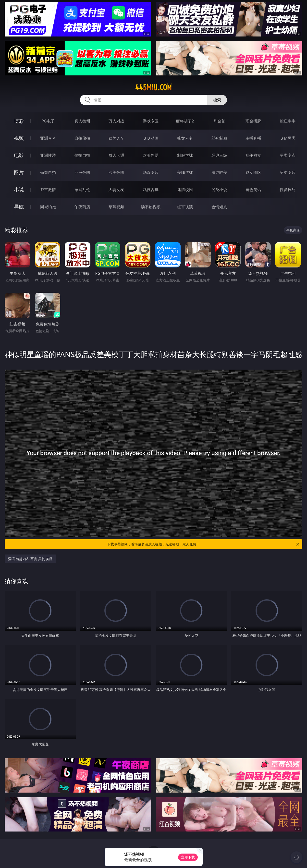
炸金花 (219, 121)
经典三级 (219, 155)
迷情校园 (185, 190)
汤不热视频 (151, 207)
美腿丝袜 (185, 172)
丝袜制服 (219, 138)
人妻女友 (116, 190)
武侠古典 (151, 190)
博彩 (19, 121)
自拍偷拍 (82, 138)
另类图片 (288, 172)
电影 (19, 155)
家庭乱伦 (82, 190)
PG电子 (48, 121)
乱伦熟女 (253, 155)
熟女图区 (253, 172)
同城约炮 (48, 207)
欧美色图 (116, 172)
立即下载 (188, 857)
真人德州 (82, 121)
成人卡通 (116, 155)
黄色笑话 (253, 190)
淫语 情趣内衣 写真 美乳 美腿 (31, 559)
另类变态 (288, 155)
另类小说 (219, 190)
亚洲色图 (82, 172)
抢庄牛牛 (288, 121)
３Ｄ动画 (151, 138)
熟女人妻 (185, 138)
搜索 (217, 100)
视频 (19, 138)
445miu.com (153, 87)
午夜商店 (82, 207)
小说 (19, 189)
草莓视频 (116, 207)
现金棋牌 (253, 121)
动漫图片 (151, 172)
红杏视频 (185, 207)
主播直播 (253, 138)
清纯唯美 (219, 172)
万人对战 (116, 121)
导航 (19, 207)
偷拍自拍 (82, 155)
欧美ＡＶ (116, 138)
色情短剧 (219, 207)
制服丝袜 (185, 155)
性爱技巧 (288, 190)
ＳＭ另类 (288, 138)
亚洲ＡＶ (48, 138)
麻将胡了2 (185, 121)
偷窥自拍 (48, 172)
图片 (19, 172)
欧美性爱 (151, 155)
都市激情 (48, 190)
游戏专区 (151, 121)
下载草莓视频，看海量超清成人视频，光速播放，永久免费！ (203, 544)
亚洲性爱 (48, 155)
